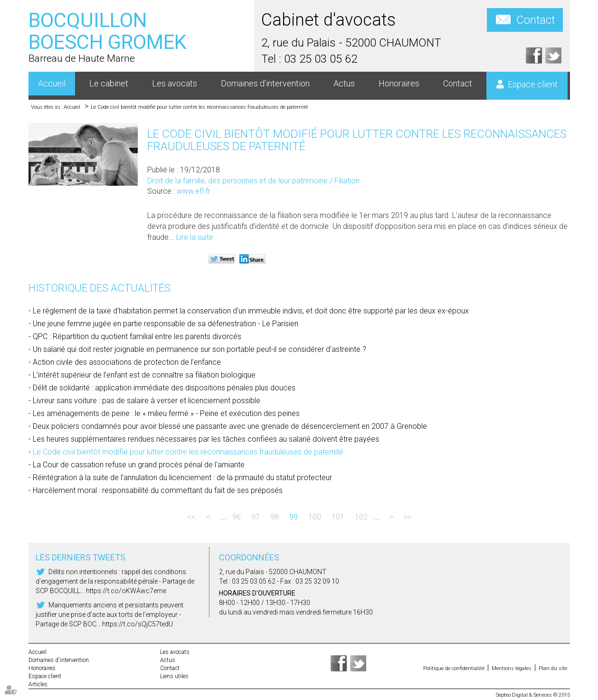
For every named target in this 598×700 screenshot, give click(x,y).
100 (315, 517)
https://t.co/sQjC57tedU (138, 624)
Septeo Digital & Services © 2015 (533, 695)
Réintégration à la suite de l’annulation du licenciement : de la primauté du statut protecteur (182, 478)
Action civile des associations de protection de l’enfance (127, 362)
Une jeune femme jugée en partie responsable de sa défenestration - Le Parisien (166, 324)
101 (338, 517)
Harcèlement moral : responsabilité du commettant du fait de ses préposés (158, 490)
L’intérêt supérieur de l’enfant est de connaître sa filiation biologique (144, 375)
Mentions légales (512, 668)
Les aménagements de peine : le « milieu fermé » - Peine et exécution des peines (166, 413)
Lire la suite (195, 237)
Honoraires (399, 83)
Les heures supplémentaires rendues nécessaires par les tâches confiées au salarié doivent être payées (206, 439)
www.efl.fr (194, 191)
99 (294, 517)
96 (237, 517)
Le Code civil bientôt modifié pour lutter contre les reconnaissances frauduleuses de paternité (199, 107)
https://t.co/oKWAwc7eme (126, 591)
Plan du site (553, 668)
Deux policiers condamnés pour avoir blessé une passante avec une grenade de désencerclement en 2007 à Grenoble (230, 426)
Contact (536, 20)
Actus (344, 83)
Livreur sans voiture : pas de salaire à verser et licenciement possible (147, 401)
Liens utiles (174, 676)
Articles (38, 684)
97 (256, 517)
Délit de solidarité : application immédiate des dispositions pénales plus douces (164, 388)
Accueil (52, 83)
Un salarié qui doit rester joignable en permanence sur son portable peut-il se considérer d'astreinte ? (199, 349)
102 (361, 517)
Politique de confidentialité (454, 668)
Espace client (533, 84)
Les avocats (175, 83)
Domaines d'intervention (265, 83)
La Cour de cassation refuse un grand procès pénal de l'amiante (139, 465)
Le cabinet (109, 83)
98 (275, 517)
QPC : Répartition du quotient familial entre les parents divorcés (137, 336)
